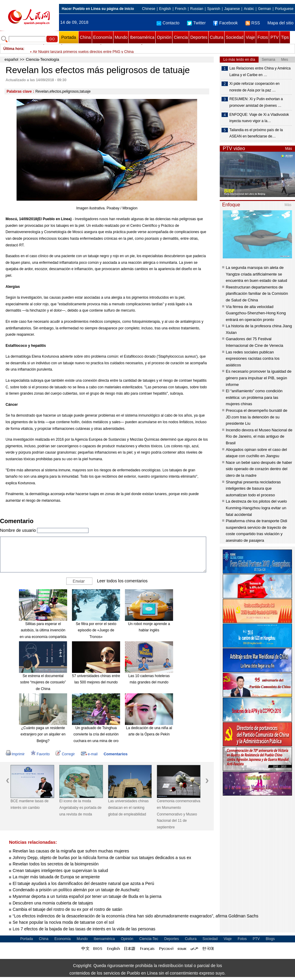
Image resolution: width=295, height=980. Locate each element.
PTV (274, 37)
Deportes (199, 37)
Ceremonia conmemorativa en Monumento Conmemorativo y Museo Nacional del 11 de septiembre (179, 814)
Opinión (164, 37)
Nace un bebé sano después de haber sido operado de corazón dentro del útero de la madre (259, 469)
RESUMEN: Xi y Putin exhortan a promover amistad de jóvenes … (256, 102)
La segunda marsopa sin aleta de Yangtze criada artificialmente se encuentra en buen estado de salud (256, 274)
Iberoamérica (142, 37)
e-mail (89, 754)
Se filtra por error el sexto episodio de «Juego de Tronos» (96, 630)
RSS (253, 23)
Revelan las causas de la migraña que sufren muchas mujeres (71, 851)
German (264, 9)
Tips (285, 37)
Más (289, 149)
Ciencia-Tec (149, 939)
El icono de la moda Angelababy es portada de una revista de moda (80, 807)
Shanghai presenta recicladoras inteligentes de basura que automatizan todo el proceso (253, 488)
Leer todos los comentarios (122, 581)
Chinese (149, 9)
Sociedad (234, 37)
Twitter (196, 23)
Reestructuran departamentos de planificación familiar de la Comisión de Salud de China (257, 294)
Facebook (225, 23)
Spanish (214, 9)
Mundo (121, 37)
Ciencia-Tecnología (43, 59)
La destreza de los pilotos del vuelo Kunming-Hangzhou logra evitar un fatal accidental (256, 508)
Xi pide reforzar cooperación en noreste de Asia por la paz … (255, 87)
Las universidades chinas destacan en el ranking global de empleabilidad (128, 807)
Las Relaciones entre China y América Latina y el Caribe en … (260, 72)
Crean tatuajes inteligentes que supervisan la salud (60, 871)
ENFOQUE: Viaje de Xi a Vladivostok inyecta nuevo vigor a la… (259, 118)
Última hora (13, 49)
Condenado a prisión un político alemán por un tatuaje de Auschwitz (76, 890)
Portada (68, 37)
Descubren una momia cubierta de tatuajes (53, 903)
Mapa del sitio (281, 23)
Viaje (250, 37)
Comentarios (115, 754)
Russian (197, 9)
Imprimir (15, 754)
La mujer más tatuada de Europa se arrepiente (56, 877)
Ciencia (181, 37)
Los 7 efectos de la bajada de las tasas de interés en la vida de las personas (84, 929)
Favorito (40, 754)
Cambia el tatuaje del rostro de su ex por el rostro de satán (67, 909)
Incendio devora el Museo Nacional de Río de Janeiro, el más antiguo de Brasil (259, 436)
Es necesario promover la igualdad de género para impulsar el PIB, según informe (259, 378)
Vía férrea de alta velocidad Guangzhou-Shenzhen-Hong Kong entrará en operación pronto (256, 313)
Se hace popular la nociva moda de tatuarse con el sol (63, 922)
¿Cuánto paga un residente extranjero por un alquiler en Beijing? (43, 734)
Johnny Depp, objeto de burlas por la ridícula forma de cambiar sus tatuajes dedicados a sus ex (102, 858)
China (85, 37)
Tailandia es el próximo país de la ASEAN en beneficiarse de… (256, 133)
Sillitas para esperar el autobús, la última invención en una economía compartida (43, 630)
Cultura (217, 37)
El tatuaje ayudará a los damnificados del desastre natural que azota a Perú (83, 883)
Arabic (249, 9)
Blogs (270, 939)
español (11, 59)
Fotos (263, 37)
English (165, 9)
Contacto (168, 23)
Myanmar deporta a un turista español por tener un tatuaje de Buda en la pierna (87, 896)
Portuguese (284, 9)
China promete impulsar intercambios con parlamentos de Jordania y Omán (93, 49)
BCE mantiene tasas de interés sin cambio (29, 804)
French (180, 9)
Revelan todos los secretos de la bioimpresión (56, 864)
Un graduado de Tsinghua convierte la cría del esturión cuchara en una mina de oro (96, 734)
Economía (103, 37)
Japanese (232, 9)
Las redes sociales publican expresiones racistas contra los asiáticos (253, 359)
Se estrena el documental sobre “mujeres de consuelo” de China (43, 682)
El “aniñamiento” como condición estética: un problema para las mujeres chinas (254, 397)
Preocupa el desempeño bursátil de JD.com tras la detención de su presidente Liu (257, 417)
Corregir (65, 754)
